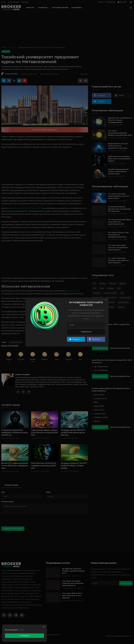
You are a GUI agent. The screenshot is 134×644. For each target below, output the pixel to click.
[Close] (106, 300)
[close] (44, 627)
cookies (21, 630)
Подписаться (86, 332)
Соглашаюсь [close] (25, 636)
